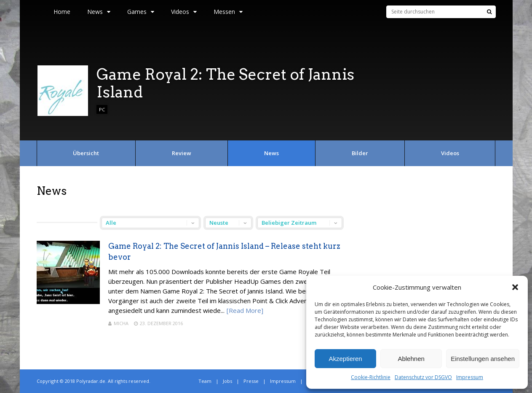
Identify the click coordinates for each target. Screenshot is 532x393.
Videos (184, 12)
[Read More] (245, 310)
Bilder (360, 153)
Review (182, 153)
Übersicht (86, 153)
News (99, 12)
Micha (121, 323)
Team (205, 381)
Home (62, 12)
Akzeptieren (345, 359)
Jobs (227, 381)
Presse (251, 381)
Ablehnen (411, 359)
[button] (515, 287)
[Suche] (489, 12)
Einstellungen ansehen (483, 359)
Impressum (470, 377)
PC (102, 109)
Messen (228, 12)
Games (141, 12)
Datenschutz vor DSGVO (423, 377)
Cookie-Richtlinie (371, 377)
